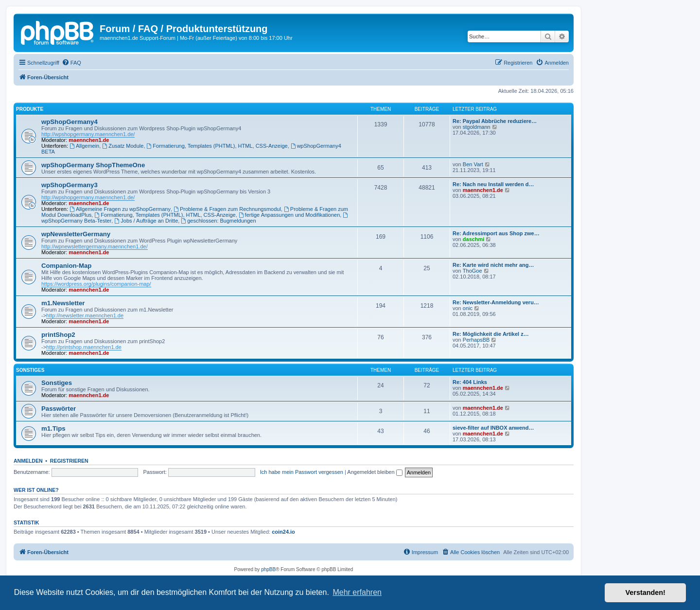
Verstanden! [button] (646, 593)
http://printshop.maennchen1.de (84, 347)
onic (468, 308)
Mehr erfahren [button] (357, 592)
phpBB (268, 569)
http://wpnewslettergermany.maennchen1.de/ (95, 246)
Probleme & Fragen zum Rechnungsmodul (227, 209)
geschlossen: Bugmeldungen (218, 221)
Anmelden (28, 461)
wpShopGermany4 (70, 122)
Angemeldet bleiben (375, 472)
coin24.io (283, 532)
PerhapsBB (476, 340)
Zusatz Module (123, 146)
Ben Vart (473, 164)
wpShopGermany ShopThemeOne (93, 165)
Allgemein (84, 146)
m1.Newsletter (63, 303)
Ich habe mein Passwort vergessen (302, 472)
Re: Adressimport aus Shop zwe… (496, 233)
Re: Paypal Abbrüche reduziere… (495, 121)
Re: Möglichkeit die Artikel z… (491, 334)
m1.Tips (53, 428)
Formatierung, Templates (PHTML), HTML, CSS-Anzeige (217, 146)
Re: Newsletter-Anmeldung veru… (496, 302)
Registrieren (69, 461)
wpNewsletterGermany (76, 234)
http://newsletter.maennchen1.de (85, 315)
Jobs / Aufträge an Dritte (146, 221)
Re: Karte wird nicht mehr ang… (493, 265)
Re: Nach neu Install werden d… (493, 184)
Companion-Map (66, 266)
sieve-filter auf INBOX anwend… (493, 428)
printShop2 (58, 335)
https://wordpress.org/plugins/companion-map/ (96, 284)
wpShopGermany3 (70, 185)
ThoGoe (472, 271)
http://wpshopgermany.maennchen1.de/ (88, 134)
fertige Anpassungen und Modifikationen (289, 215)
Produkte (30, 109)
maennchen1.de (89, 140)
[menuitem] (71, 63)
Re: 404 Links (470, 382)
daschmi (474, 239)
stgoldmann (477, 127)
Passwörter (59, 409)
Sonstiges (30, 370)
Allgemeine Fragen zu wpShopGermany (120, 209)
